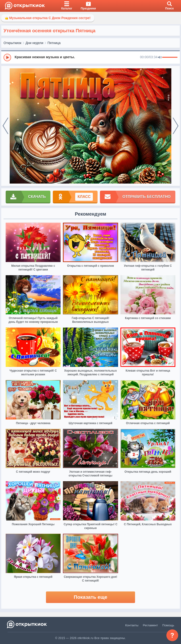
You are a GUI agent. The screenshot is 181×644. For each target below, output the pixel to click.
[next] (176, 126)
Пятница (54, 43)
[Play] (7, 57)
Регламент (150, 625)
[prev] (5, 126)
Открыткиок (12, 43)
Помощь (168, 625)
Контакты (132, 625)
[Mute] (160, 57)
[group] (90, 57)
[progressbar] (170, 57)
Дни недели (34, 43)
